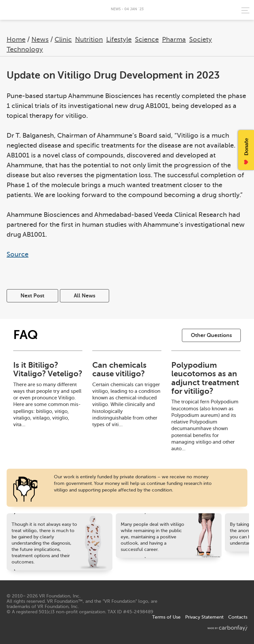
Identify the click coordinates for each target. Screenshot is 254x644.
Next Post (32, 296)
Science (147, 39)
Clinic (63, 39)
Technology (25, 49)
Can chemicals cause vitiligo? (119, 369)
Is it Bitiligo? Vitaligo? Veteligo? (48, 369)
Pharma (174, 39)
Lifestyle (119, 39)
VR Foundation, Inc (59, 596)
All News (85, 296)
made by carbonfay (228, 628)
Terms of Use (166, 617)
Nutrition (89, 39)
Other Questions (211, 335)
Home (16, 39)
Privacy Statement (204, 617)
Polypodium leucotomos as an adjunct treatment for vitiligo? (205, 378)
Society (201, 39)
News (40, 39)
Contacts (238, 617)
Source (18, 254)
